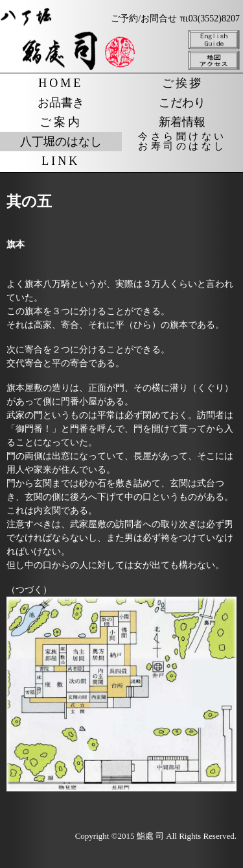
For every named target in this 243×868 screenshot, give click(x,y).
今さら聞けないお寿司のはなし (182, 142)
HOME (61, 83)
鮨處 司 (150, 836)
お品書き (61, 103)
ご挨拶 (182, 83)
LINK (61, 161)
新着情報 (182, 122)
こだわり (182, 103)
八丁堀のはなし (61, 142)
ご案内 (61, 122)
